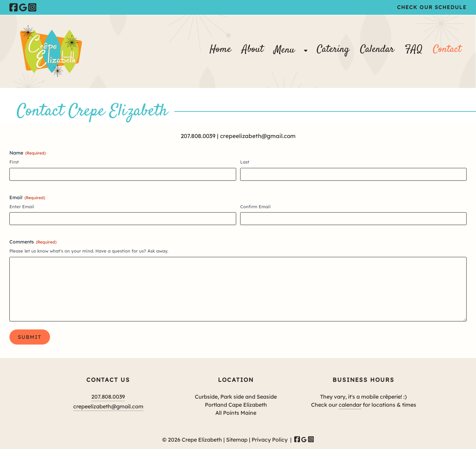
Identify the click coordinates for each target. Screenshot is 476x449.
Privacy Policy (270, 440)
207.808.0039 (198, 136)
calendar (350, 405)
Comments (33, 242)
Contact (447, 50)
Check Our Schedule (432, 7)
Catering (333, 50)
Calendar (377, 50)
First (14, 162)
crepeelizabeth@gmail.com (258, 136)
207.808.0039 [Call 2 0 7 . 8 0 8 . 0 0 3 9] (108, 397)
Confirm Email (255, 207)
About (253, 50)
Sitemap (237, 440)
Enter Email (22, 207)
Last (245, 162)
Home (220, 50)
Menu (284, 50)
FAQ (414, 50)
